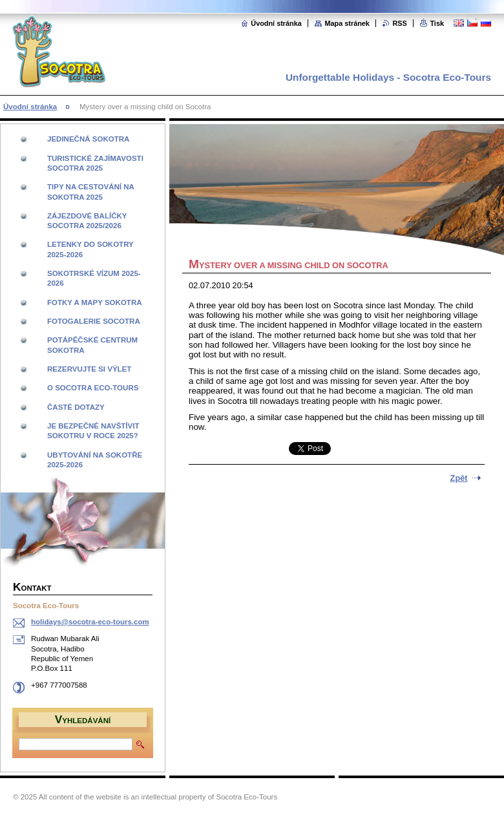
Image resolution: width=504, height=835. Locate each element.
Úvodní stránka (276, 23)
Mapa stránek (347, 23)
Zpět (459, 478)
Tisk (437, 23)
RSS (399, 23)
